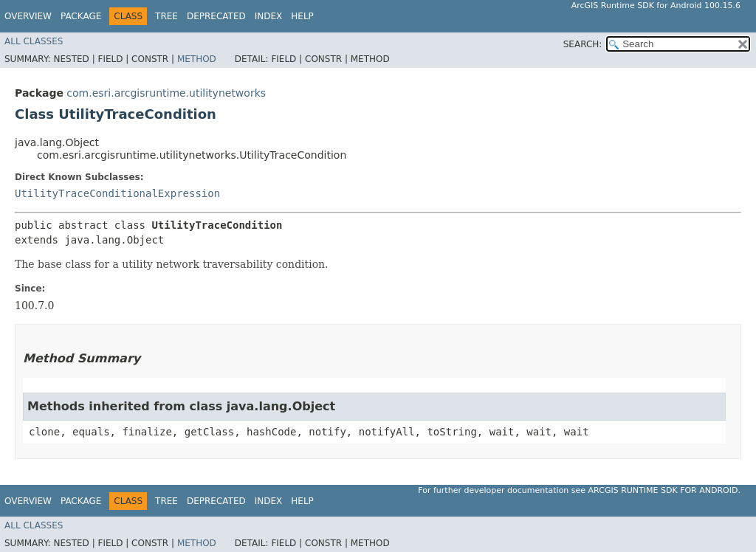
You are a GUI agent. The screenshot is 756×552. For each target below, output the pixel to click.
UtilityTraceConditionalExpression (117, 193)
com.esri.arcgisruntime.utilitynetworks (166, 93)
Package (81, 16)
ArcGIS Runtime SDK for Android (663, 490)
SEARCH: (583, 44)
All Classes (34, 41)
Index (269, 16)
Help (302, 16)
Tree (166, 16)
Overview (28, 16)
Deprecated (216, 16)
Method (197, 59)
